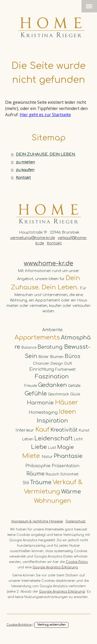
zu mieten (25, 162)
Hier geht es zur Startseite (45, 115)
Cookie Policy (77, 562)
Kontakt (23, 178)
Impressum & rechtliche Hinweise (37, 521)
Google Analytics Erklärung (55, 567)
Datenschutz (76, 521)
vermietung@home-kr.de (32, 238)
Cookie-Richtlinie (19, 625)
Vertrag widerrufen (51, 625)
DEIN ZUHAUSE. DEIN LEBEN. (46, 154)
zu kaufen (25, 170)
